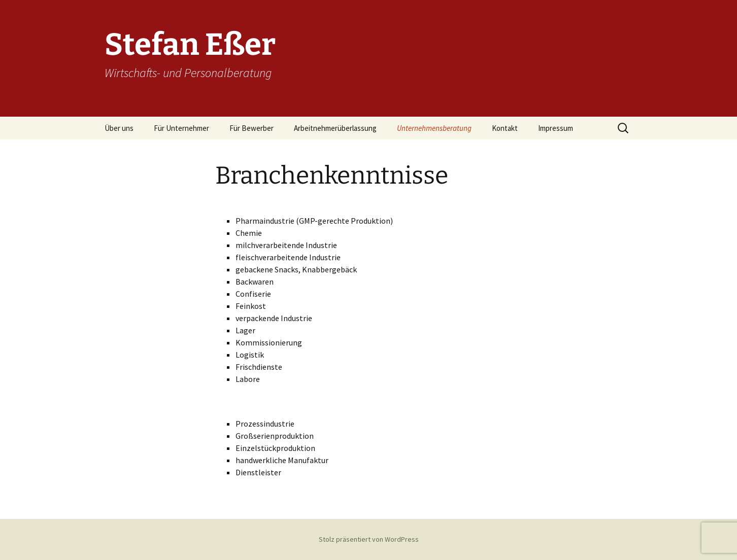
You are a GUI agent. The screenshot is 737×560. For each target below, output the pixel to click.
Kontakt (505, 128)
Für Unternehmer (181, 128)
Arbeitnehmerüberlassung (335, 128)
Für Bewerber (252, 128)
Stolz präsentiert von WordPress (369, 539)
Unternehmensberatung (434, 128)
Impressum (556, 128)
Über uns (119, 128)
